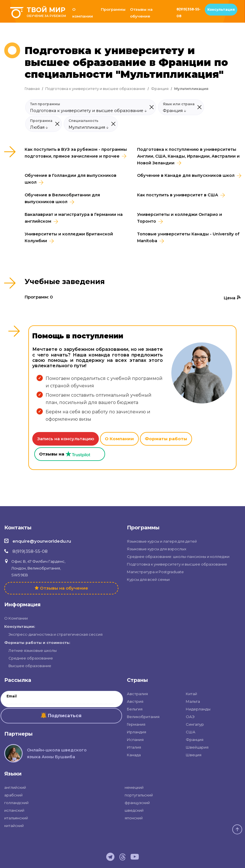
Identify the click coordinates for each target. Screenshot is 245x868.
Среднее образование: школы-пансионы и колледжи (178, 557)
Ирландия (137, 732)
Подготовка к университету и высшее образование (95, 89)
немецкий (134, 787)
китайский (14, 826)
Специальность (83, 121)
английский (15, 787)
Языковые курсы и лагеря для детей (162, 541)
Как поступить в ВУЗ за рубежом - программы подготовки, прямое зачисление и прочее (76, 153)
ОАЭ (190, 717)
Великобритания (143, 717)
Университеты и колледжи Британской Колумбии (69, 237)
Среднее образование (31, 658)
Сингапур (195, 724)
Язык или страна (179, 104)
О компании (83, 13)
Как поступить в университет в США (178, 195)
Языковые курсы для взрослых (157, 549)
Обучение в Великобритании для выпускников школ (62, 198)
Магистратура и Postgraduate (155, 572)
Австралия (137, 694)
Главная (32, 89)
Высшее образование (30, 666)
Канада (134, 755)
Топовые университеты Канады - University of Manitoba (188, 237)
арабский (13, 795)
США (191, 732)
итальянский (16, 818)
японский (134, 818)
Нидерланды (198, 709)
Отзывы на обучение (141, 13)
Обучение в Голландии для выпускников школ (71, 179)
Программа (41, 121)
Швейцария (197, 747)
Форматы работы (166, 439)
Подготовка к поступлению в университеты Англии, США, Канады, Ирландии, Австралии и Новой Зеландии (188, 156)
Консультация (221, 10)
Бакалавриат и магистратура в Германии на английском (74, 218)
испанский (14, 810)
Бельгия (135, 709)
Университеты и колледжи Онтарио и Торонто (180, 218)
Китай (191, 694)
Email (12, 696)
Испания (135, 740)
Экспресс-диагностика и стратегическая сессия (56, 634)
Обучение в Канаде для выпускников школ (186, 175)
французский (137, 803)
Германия (136, 724)
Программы (113, 9)
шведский (134, 810)
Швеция (194, 755)
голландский (16, 803)
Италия (134, 747)
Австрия (135, 701)
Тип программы (45, 104)
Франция (160, 89)
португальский (139, 795)
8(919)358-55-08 (188, 13)
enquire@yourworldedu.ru (42, 541)
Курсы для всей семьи (148, 579)
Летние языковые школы (33, 650)
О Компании (119, 439)
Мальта (193, 701)
